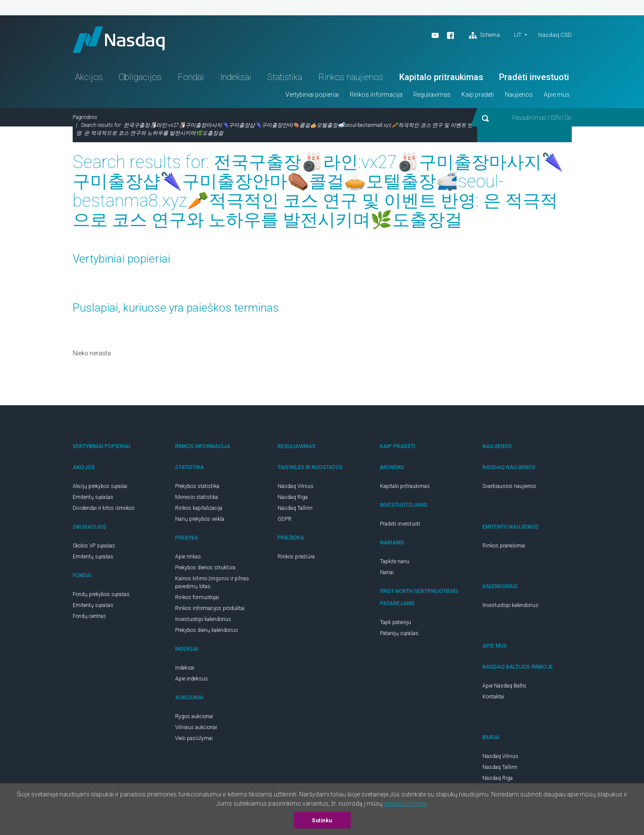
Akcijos (89, 77)
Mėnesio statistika (197, 497)
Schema (484, 35)
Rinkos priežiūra (296, 557)
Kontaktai (493, 697)
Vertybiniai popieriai (312, 95)
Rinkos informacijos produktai (210, 608)
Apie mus (557, 95)
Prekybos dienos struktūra (205, 568)
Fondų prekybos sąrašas (101, 594)
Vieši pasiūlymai (194, 738)
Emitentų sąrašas (93, 497)
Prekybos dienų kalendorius (207, 630)
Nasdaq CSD (555, 35)
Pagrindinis (85, 117)
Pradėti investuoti (534, 77)
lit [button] (518, 35)
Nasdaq (119, 40)
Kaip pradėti (478, 95)
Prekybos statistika (197, 486)
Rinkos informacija (376, 95)
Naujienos (519, 95)
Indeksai (236, 77)
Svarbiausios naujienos (509, 486)
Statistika (285, 77)
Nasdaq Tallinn (295, 508)
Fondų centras (89, 616)
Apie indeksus (192, 679)
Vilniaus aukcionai (196, 727)
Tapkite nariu (395, 561)
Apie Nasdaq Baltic (505, 686)
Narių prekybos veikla (200, 519)
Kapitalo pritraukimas (441, 77)
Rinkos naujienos (351, 77)
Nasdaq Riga (293, 497)
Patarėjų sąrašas (399, 633)
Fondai (191, 77)
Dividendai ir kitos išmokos (104, 508)
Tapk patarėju (396, 622)
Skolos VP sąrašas (94, 546)
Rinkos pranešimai (504, 546)
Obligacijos (140, 77)
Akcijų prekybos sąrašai (100, 486)
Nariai (387, 572)
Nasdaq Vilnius (296, 486)
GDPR (285, 519)
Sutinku (322, 821)
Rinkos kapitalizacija (199, 508)
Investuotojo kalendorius (203, 619)
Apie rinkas (188, 557)
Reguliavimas (432, 95)
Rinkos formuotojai (197, 597)
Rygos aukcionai (194, 716)
